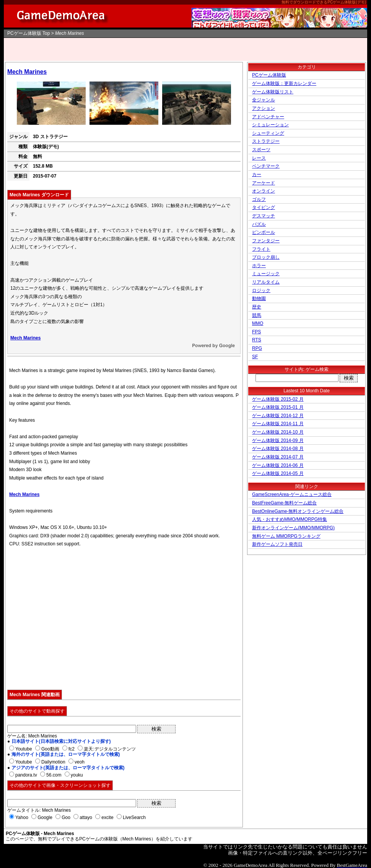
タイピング (264, 207)
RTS (257, 340)
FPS (256, 332)
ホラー (259, 266)
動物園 (259, 299)
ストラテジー (266, 141)
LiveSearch (134, 817)
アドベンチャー (268, 117)
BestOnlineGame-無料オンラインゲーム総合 (298, 511)
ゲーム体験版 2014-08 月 (278, 449)
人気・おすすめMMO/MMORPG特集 (290, 519)
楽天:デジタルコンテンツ (110, 749)
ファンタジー (266, 241)
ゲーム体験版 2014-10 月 (278, 432)
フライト (261, 249)
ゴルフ (259, 199)
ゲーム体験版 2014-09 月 (278, 441)
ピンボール (264, 232)
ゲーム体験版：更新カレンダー (284, 83)
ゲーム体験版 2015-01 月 (278, 407)
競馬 (257, 315)
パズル (259, 224)
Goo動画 (50, 749)
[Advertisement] (185, 49)
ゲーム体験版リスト (273, 92)
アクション (264, 108)
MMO (258, 323)
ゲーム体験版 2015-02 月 (278, 399)
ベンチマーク (266, 166)
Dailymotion (53, 762)
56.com (54, 775)
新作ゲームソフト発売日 (277, 544)
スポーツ (261, 150)
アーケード (264, 183)
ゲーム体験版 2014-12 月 (278, 416)
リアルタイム (266, 282)
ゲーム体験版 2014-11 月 (278, 424)
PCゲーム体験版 (24, 33)
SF (255, 357)
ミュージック (266, 274)
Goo (66, 817)
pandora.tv (26, 775)
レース (259, 158)
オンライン (264, 191)
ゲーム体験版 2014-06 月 (278, 465)
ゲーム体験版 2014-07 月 (278, 457)
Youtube (24, 749)
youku (77, 775)
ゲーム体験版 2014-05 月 (278, 473)
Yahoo (22, 817)
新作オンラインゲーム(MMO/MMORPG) (293, 528)
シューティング (268, 133)
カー (257, 175)
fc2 (72, 749)
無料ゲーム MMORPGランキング (286, 536)
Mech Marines (27, 72)
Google (45, 817)
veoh (80, 762)
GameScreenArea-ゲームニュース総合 (292, 494)
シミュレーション (270, 125)
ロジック (261, 290)
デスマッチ (264, 216)
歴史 (257, 307)
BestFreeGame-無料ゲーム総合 (284, 503)
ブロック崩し (266, 257)
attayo (86, 817)
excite (107, 817)
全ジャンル (264, 100)
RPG (257, 348)
